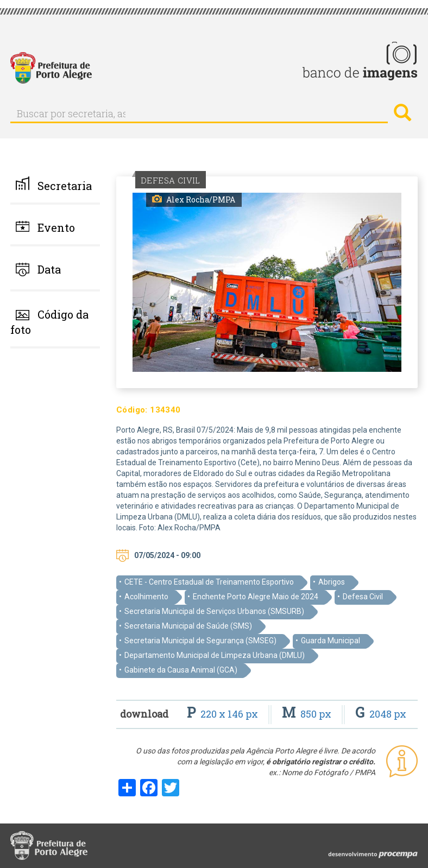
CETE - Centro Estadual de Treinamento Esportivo (209, 582)
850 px (308, 714)
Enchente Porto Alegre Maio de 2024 (256, 597)
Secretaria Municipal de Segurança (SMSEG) (200, 641)
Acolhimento (146, 597)
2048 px (381, 714)
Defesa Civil (363, 597)
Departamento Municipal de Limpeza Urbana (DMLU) (215, 655)
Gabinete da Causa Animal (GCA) (181, 670)
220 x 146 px (224, 714)
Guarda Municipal (331, 641)
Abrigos (332, 582)
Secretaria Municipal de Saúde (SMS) (188, 626)
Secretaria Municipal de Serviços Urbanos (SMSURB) (214, 611)
